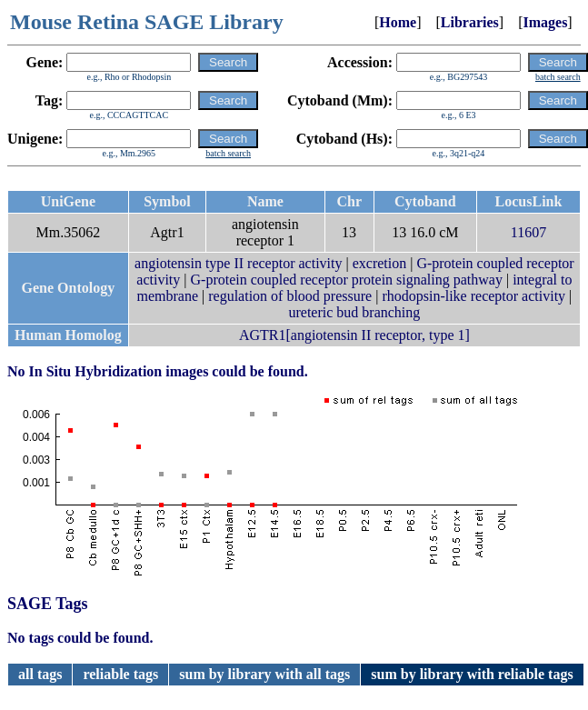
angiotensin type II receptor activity (238, 263)
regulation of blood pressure (290, 296)
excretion (380, 263)
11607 (528, 232)
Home (398, 22)
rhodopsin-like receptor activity (473, 296)
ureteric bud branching (354, 312)
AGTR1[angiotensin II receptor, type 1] (354, 335)
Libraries (470, 22)
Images (545, 22)
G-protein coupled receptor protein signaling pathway (347, 280)
